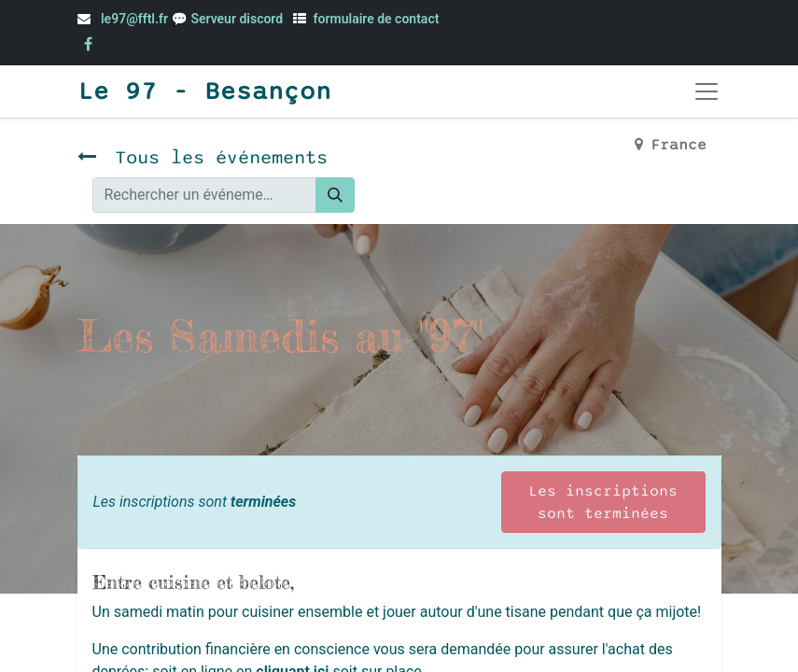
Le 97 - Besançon (204, 91)
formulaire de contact (377, 19)
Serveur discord (238, 19)
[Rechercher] (335, 195)
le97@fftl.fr (134, 19)
